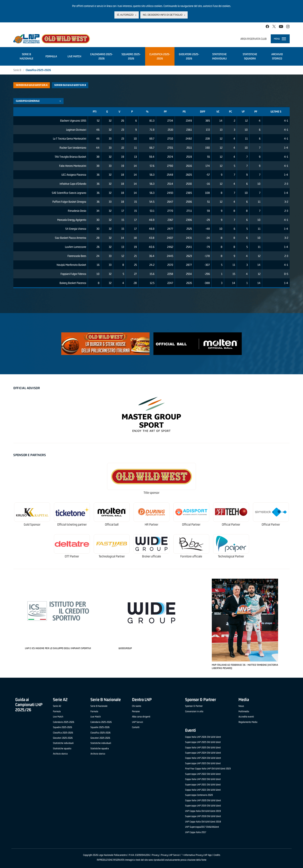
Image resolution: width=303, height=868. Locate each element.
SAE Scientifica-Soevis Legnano (69, 193)
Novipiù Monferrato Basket (71, 265)
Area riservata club (254, 39)
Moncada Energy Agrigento (72, 220)
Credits (217, 855)
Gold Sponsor (32, 525)
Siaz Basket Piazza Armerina (71, 238)
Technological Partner (112, 556)
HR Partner (151, 525)
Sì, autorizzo (125, 15)
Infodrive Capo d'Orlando (73, 184)
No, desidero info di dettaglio (163, 15)
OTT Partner (72, 556)
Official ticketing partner (72, 525)
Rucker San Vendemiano (73, 148)
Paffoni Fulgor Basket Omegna (69, 202)
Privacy (155, 855)
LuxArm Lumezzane (76, 247)
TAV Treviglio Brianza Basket (70, 157)
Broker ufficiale (151, 556)
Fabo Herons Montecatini (73, 166)
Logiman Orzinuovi (76, 130)
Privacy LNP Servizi (170, 855)
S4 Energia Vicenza (76, 229)
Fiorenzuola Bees (77, 256)
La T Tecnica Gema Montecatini (70, 138)
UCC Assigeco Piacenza (74, 175)
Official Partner (191, 525)
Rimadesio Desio (77, 211)
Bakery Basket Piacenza (73, 283)
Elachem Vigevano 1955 (73, 121)
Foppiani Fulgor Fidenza (73, 274)
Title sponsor (151, 493)
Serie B (17, 70)
